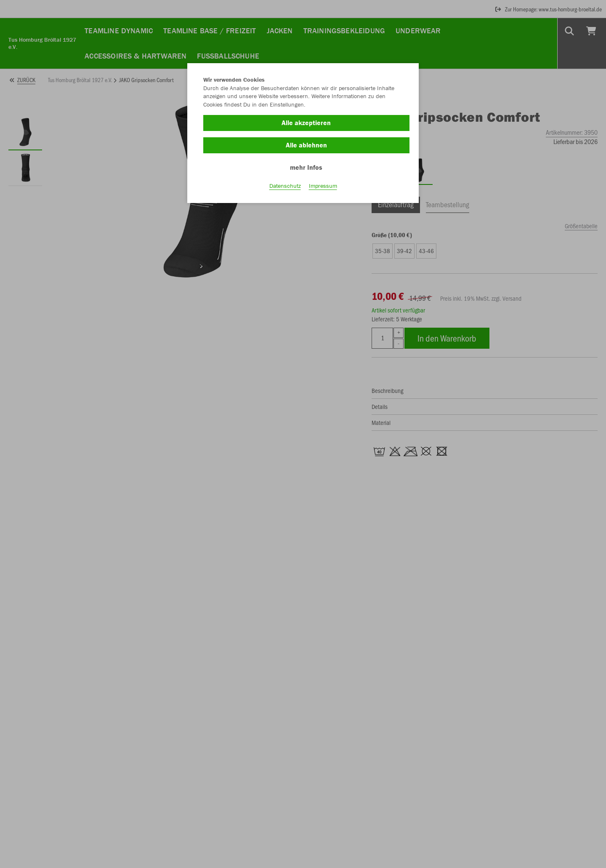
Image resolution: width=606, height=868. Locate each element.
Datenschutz (285, 186)
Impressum (323, 186)
